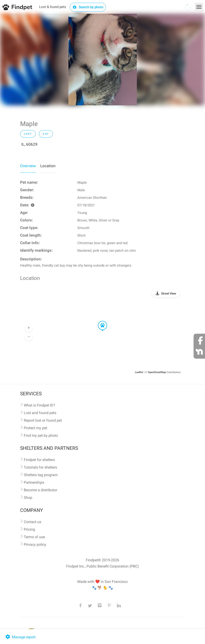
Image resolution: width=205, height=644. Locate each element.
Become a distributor (40, 490)
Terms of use (34, 537)
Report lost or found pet (43, 420)
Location (48, 166)
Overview (28, 166)
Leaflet (139, 372)
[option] (103, 60)
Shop (28, 498)
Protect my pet (35, 428)
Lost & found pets (53, 7)
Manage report (20, 637)
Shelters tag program (41, 475)
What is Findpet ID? (39, 405)
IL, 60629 (29, 144)
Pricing (29, 529)
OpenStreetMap (157, 372)
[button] (99, 321)
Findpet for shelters (39, 460)
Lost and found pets (40, 413)
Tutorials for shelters (40, 467)
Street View (169, 293)
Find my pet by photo (41, 435)
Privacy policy (35, 544)
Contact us (32, 522)
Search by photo (88, 7)
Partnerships (34, 482)
